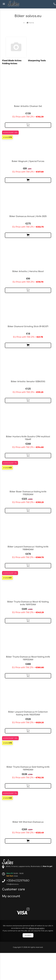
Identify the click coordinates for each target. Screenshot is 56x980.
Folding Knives (10, 63)
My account (12, 896)
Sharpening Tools (37, 61)
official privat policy (37, 928)
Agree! (28, 935)
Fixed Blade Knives (12, 61)
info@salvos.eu (13, 884)
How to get (48, 866)
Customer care (14, 889)
